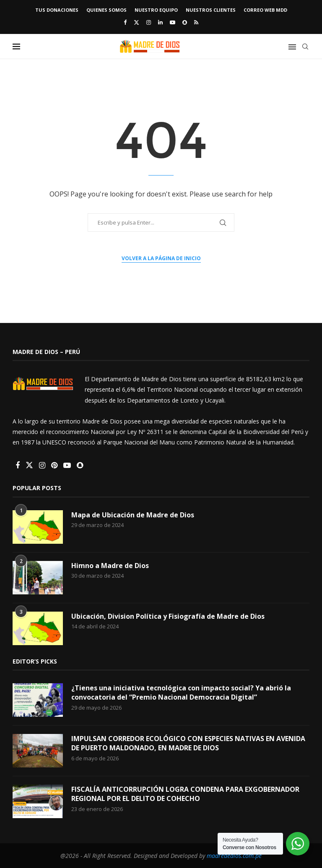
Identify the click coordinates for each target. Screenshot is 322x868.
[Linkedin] (160, 22)
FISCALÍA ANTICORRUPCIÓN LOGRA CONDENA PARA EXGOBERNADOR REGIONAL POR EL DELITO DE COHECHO (185, 794)
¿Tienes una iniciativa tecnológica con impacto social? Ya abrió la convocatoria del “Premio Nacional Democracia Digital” (181, 692)
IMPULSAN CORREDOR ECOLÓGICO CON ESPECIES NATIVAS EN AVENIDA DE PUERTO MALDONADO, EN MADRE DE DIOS (188, 743)
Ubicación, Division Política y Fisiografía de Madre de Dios (168, 616)
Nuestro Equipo (156, 10)
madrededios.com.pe (234, 856)
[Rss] (196, 22)
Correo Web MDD (265, 10)
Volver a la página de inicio (161, 258)
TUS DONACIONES (57, 10)
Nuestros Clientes (211, 10)
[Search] (305, 46)
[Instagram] (149, 22)
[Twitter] (136, 22)
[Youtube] (173, 22)
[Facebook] (125, 22)
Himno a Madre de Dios (110, 566)
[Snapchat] (185, 22)
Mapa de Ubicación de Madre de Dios (133, 515)
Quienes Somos (106, 10)
